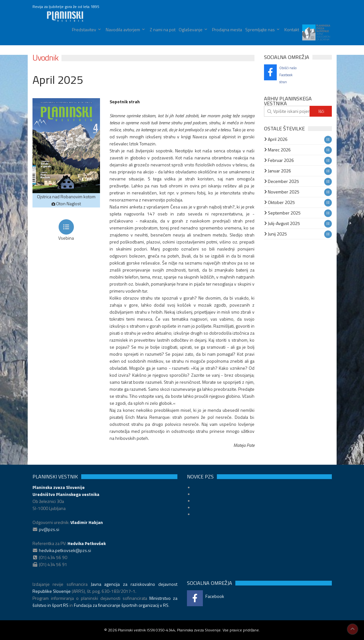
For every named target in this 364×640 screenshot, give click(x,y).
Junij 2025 (275, 234)
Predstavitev (84, 29)
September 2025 (282, 213)
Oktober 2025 (279, 202)
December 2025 (282, 181)
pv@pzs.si (49, 529)
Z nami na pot (163, 29)
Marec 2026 (277, 150)
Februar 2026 (279, 160)
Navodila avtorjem (123, 29)
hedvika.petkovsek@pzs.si (65, 550)
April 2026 (276, 139)
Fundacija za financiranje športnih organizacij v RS (121, 605)
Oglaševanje (191, 29)
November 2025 (282, 192)
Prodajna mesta (227, 29)
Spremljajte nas (260, 29)
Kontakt (292, 29)
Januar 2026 (278, 171)
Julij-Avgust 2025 (282, 223)
